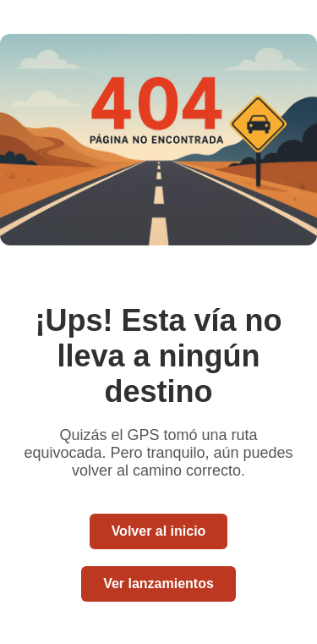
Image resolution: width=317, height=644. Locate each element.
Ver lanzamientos (158, 583)
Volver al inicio (159, 531)
